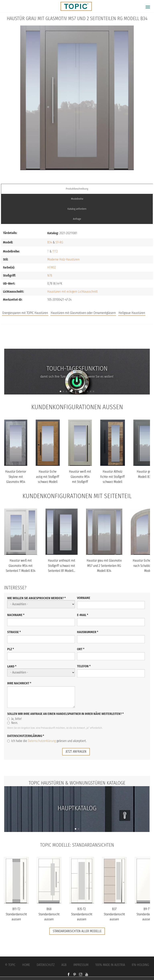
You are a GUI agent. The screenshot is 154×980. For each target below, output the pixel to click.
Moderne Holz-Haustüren (63, 259)
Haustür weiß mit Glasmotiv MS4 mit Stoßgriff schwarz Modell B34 (80, 482)
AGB (64, 965)
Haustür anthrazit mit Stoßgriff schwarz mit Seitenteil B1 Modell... (62, 566)
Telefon (84, 666)
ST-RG (59, 242)
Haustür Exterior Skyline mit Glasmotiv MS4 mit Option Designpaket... (16, 482)
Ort (81, 649)
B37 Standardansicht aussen (114, 914)
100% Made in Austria (110, 965)
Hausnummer (88, 632)
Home (26, 965)
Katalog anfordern (77, 209)
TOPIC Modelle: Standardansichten (77, 845)
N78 (50, 275)
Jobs (77, 333)
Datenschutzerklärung (26, 736)
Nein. (13, 723)
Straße (14, 632)
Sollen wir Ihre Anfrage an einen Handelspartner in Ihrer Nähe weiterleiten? (65, 714)
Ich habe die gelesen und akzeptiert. (47, 741)
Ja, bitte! (15, 719)
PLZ (11, 649)
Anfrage (77, 219)
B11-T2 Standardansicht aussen (16, 914)
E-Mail (83, 615)
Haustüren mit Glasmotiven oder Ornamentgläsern (83, 313)
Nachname (16, 615)
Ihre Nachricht (19, 683)
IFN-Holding (140, 965)
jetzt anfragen (76, 752)
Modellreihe (77, 199)
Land (12, 666)
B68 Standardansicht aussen (49, 914)
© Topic (10, 965)
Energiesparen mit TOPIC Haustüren (25, 313)
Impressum (81, 965)
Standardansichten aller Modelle (77, 931)
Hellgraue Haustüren (132, 313)
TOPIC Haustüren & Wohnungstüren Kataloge (77, 783)
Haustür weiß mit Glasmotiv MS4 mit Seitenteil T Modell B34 (21, 566)
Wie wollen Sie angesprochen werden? (36, 598)
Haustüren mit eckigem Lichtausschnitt (72, 292)
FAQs (77, 341)
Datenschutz (46, 965)
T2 (56, 251)
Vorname (84, 598)
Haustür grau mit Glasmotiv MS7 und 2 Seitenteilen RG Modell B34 (104, 566)
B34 (50, 242)
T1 (54, 251)
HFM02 (52, 267)
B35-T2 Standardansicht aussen (82, 914)
